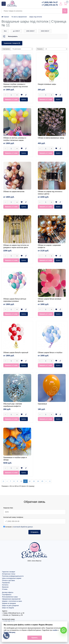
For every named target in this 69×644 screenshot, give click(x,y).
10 (21, 481)
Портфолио (6, 583)
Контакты (5, 585)
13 (34, 481)
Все (5, 31)
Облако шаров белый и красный (16, 353)
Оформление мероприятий (11, 599)
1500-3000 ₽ (30, 31)
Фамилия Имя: (8, 508)
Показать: (40, 49)
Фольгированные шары (10, 597)
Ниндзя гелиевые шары (47, 84)
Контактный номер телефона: (13, 517)
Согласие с (18, 527)
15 (42, 481)
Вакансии (5, 587)
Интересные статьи (9, 574)
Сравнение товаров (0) (12, 43)
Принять (34, 638)
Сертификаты (7, 595)
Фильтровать (13, 36)
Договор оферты (8, 592)
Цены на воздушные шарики (12, 578)
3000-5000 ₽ (45, 31)
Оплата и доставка (8, 580)
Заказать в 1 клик (11, 99)
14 (38, 481)
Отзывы (5, 589)
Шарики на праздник (9, 603)
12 (30, 481)
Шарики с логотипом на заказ (12, 601)
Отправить (34, 532)
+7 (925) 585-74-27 (50, 2)
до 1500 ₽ (16, 31)
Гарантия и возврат (9, 572)
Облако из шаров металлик (14, 192)
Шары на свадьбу (8, 608)
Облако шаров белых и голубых (50, 353)
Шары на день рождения (10, 606)
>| (50, 481)
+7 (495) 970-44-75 (50, 5)
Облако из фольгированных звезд (51, 138)
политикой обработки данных (23, 527)
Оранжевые (42, 404)
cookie (55, 630)
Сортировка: (6, 49)
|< (4, 481)
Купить (24, 99)
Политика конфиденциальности (13, 576)
